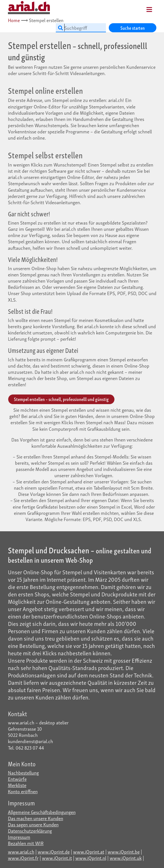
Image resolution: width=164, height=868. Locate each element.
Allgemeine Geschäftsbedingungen (42, 812)
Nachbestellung (23, 772)
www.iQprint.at (89, 851)
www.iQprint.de (54, 851)
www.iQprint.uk (126, 858)
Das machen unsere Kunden (36, 818)
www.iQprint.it (57, 858)
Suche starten (133, 28)
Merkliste (17, 785)
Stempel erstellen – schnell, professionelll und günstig (61, 399)
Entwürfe (17, 779)
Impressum (19, 837)
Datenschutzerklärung (30, 830)
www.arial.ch (21, 851)
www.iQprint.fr (23, 858)
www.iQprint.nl (91, 858)
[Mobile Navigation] (142, 8)
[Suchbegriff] (81, 28)
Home (14, 20)
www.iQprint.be (124, 851)
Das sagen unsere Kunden (33, 824)
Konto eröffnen (23, 791)
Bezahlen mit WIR (26, 843)
